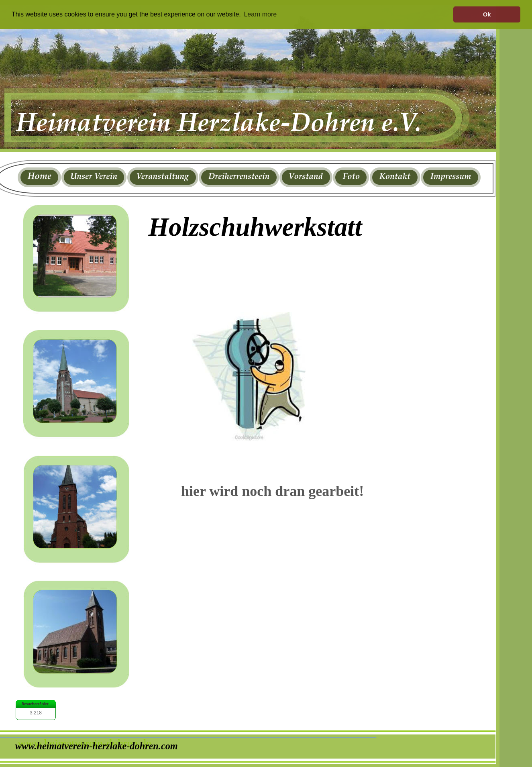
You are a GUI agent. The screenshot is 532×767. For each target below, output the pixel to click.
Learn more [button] (260, 14)
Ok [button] (487, 14)
